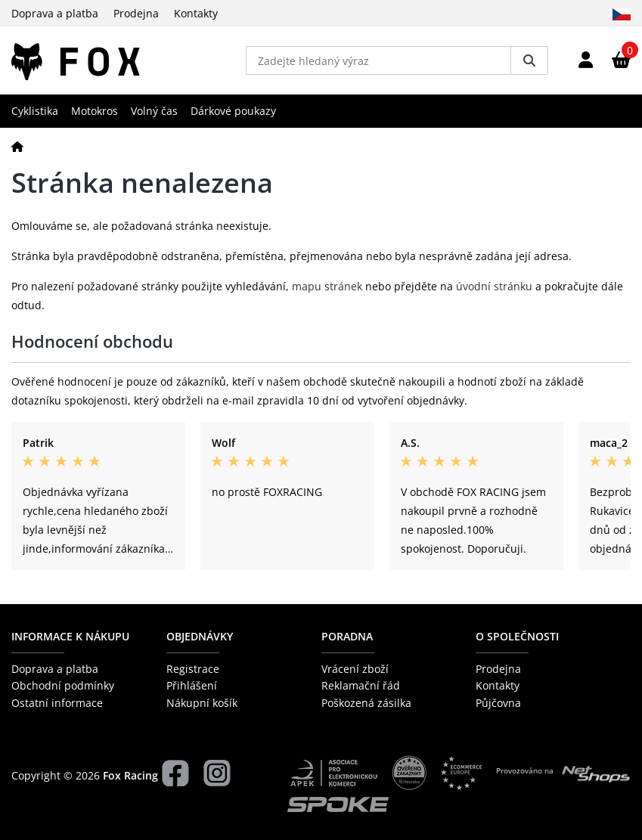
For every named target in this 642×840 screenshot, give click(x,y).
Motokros (95, 111)
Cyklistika (35, 111)
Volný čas (154, 111)
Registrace (193, 669)
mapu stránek (327, 286)
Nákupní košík (202, 703)
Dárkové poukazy (233, 111)
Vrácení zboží (355, 669)
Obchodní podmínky (63, 685)
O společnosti (517, 636)
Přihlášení (192, 685)
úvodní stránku (494, 286)
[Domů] (17, 146)
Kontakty (196, 13)
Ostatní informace (57, 703)
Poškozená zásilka (366, 703)
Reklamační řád (361, 685)
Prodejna (136, 13)
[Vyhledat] (529, 60)
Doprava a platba (55, 13)
